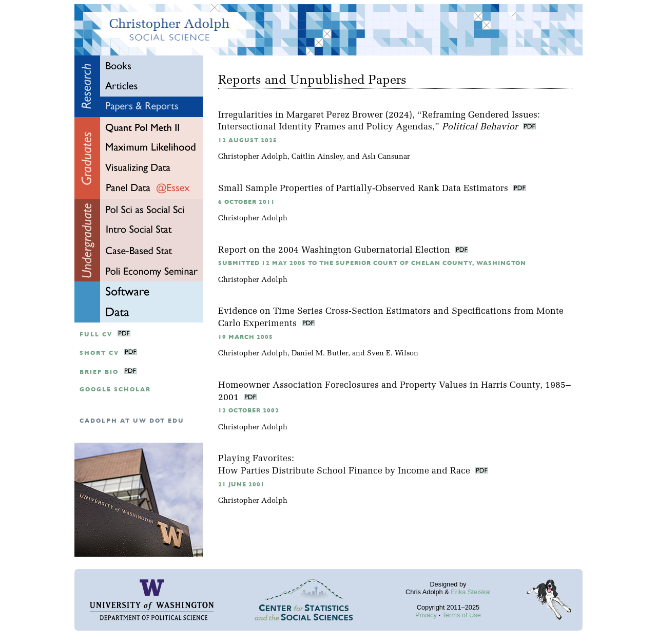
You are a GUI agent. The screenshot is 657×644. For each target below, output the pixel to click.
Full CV (96, 335)
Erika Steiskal (471, 592)
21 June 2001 (241, 485)
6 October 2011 (247, 202)
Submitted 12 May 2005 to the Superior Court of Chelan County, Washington (372, 263)
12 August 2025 (248, 140)
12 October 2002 (249, 411)
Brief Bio (99, 372)
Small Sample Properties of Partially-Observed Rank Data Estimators (364, 189)
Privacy (426, 615)
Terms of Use (461, 615)
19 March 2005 (246, 337)
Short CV (99, 353)
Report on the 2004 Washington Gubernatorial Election (335, 250)
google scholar (115, 390)
